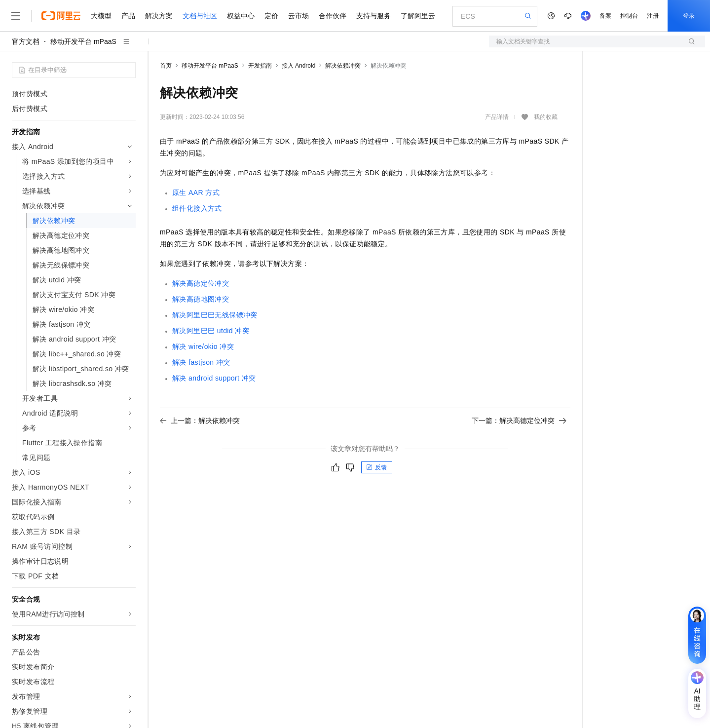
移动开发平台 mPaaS (83, 41)
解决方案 (159, 16)
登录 (689, 16)
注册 (653, 16)
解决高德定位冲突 (201, 283)
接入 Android (299, 66)
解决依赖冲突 (343, 66)
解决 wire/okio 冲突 (203, 346)
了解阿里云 (418, 16)
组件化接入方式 (197, 208)
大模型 (101, 16)
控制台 (629, 16)
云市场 (299, 16)
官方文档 (26, 41)
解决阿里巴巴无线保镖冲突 (215, 315)
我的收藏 (546, 117)
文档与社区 (200, 16)
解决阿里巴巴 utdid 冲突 (211, 331)
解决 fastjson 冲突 (201, 362)
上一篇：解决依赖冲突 (200, 421)
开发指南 (260, 66)
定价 (271, 16)
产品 (128, 16)
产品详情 (497, 117)
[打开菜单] (16, 16)
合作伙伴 (333, 16)
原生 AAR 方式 (196, 192)
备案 (605, 16)
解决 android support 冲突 (214, 378)
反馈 (376, 467)
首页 (166, 66)
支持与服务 (374, 16)
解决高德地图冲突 (201, 299)
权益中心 (241, 16)
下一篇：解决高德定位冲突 (519, 421)
